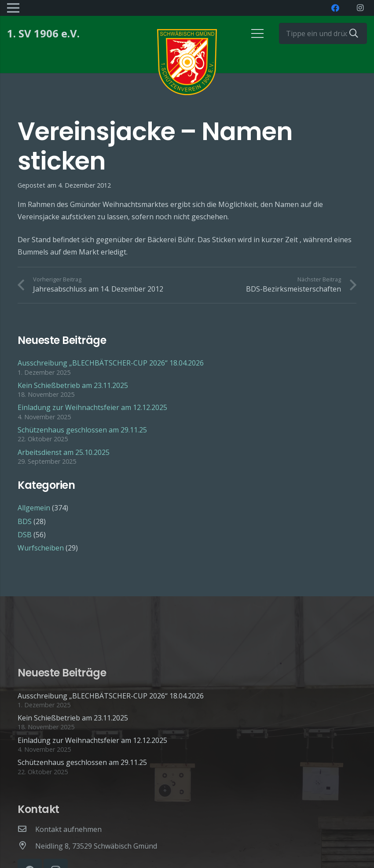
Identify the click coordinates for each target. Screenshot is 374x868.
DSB (25, 535)
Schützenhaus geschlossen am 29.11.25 (82, 430)
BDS (25, 521)
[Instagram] (360, 8)
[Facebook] (335, 8)
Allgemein (34, 508)
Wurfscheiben (41, 548)
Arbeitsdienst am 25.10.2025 (64, 452)
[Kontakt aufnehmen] (26, 829)
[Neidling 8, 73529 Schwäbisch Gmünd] (26, 846)
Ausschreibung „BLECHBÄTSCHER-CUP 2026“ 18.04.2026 (111, 363)
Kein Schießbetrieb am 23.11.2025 (73, 385)
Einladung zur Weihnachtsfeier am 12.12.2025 (92, 407)
